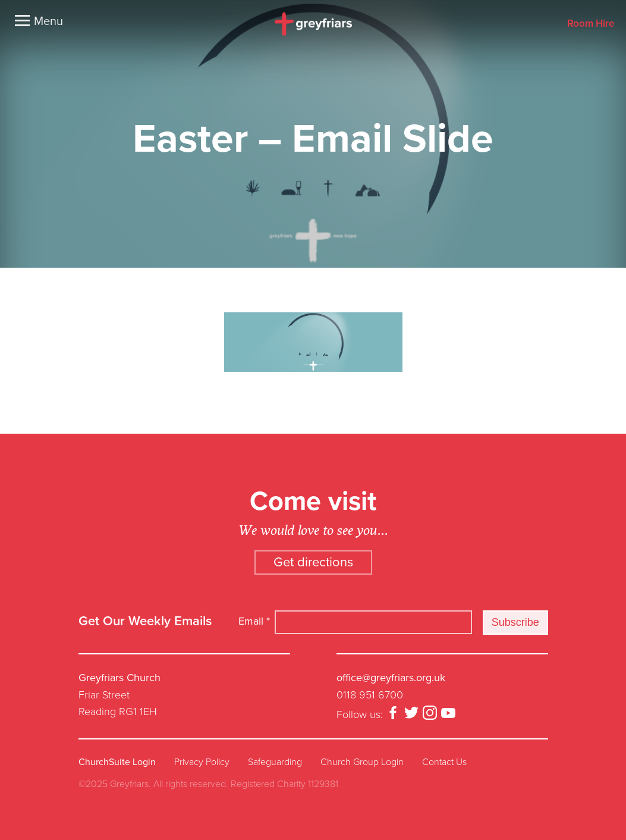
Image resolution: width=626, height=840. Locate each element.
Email (254, 621)
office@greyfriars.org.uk (391, 678)
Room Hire (591, 24)
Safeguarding (275, 762)
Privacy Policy (202, 762)
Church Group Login (362, 762)
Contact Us (444, 762)
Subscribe (515, 622)
